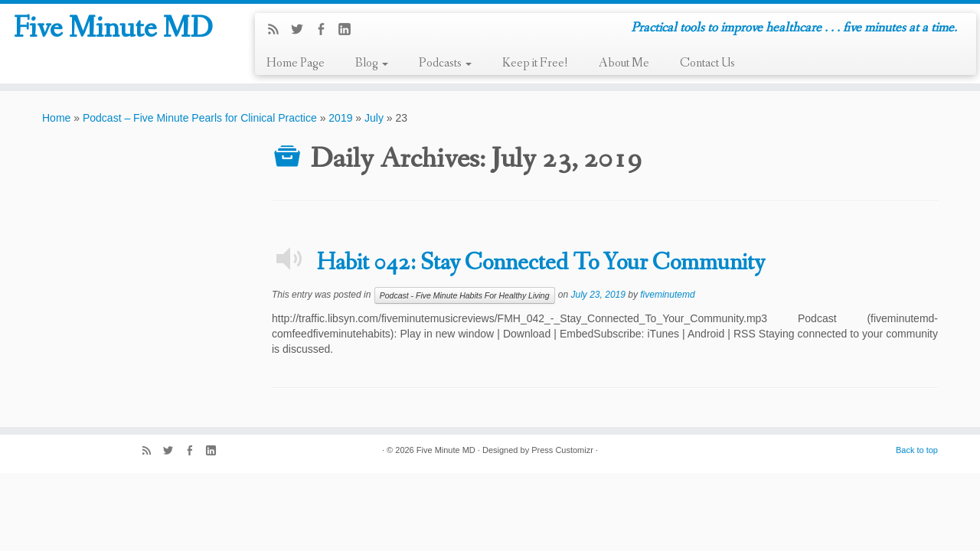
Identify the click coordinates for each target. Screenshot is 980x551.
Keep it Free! (535, 63)
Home (56, 118)
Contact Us (707, 63)
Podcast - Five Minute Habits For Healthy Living (465, 295)
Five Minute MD (113, 30)
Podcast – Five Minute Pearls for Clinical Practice (200, 118)
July (374, 118)
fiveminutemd (667, 295)
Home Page (296, 63)
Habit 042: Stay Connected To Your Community (541, 263)
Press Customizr (562, 450)
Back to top (917, 450)
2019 (340, 118)
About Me (624, 63)
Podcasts (445, 63)
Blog (372, 63)
